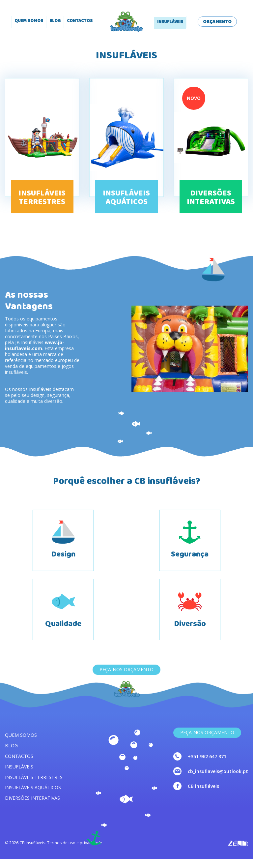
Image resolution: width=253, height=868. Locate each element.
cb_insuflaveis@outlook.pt (218, 780)
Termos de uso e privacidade (75, 852)
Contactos (80, 21)
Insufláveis (170, 22)
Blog (55, 21)
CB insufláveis (203, 795)
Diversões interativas (32, 807)
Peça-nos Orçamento (126, 679)
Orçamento (217, 22)
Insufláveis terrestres (34, 786)
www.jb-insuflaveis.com (35, 345)
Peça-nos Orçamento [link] (207, 742)
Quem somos (29, 21)
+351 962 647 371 (207, 766)
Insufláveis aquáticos (33, 797)
